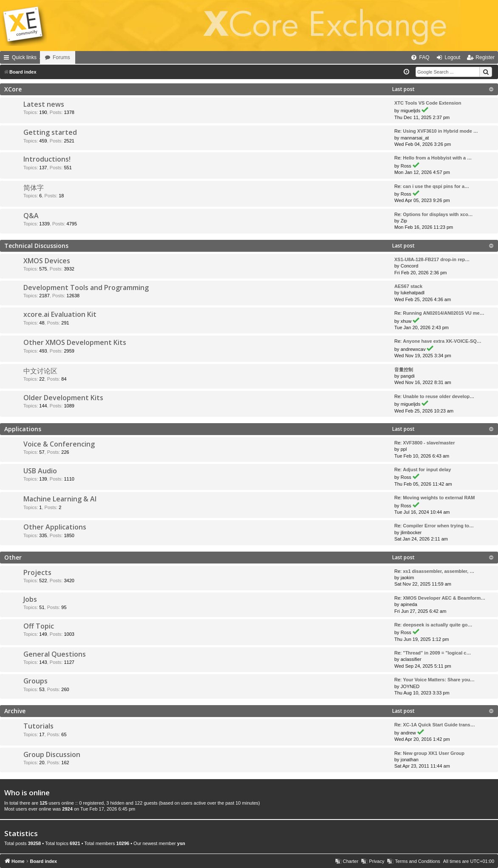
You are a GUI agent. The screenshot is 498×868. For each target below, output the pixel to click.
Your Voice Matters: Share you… (439, 680)
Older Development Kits (63, 398)
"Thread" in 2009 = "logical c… (437, 653)
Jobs (30, 599)
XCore (13, 89)
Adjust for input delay (427, 470)
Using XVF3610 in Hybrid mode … (440, 131)
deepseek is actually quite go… (437, 625)
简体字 (34, 188)
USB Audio (40, 471)
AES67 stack (408, 286)
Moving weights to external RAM (439, 498)
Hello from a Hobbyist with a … (437, 158)
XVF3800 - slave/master (429, 443)
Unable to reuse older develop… (439, 396)
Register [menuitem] (485, 57)
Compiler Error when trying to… (438, 526)
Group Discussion (52, 754)
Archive (15, 711)
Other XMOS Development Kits (75, 342)
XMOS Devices (47, 261)
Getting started (50, 132)
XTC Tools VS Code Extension (428, 103)
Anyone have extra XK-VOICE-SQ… (442, 341)
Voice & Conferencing (59, 444)
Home (52, 57)
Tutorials (38, 726)
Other (13, 557)
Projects (37, 572)
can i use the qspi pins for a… (436, 186)
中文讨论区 (40, 371)
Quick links (24, 57)
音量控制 (404, 370)
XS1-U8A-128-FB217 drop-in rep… (432, 259)
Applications (23, 429)
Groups (35, 681)
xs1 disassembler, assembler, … (439, 571)
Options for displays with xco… (438, 214)
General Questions (55, 654)
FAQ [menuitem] (424, 57)
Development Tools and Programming (86, 287)
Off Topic (39, 626)
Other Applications (55, 527)
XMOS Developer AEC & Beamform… (444, 598)
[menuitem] (392, 57)
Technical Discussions (36, 246)
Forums (85, 57)
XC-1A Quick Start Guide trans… (439, 725)
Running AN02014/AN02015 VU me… (444, 313)
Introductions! (47, 159)
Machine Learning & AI (60, 499)
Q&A (31, 216)
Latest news (44, 104)
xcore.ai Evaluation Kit (60, 314)
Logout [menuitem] (453, 57)
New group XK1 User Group (434, 753)
